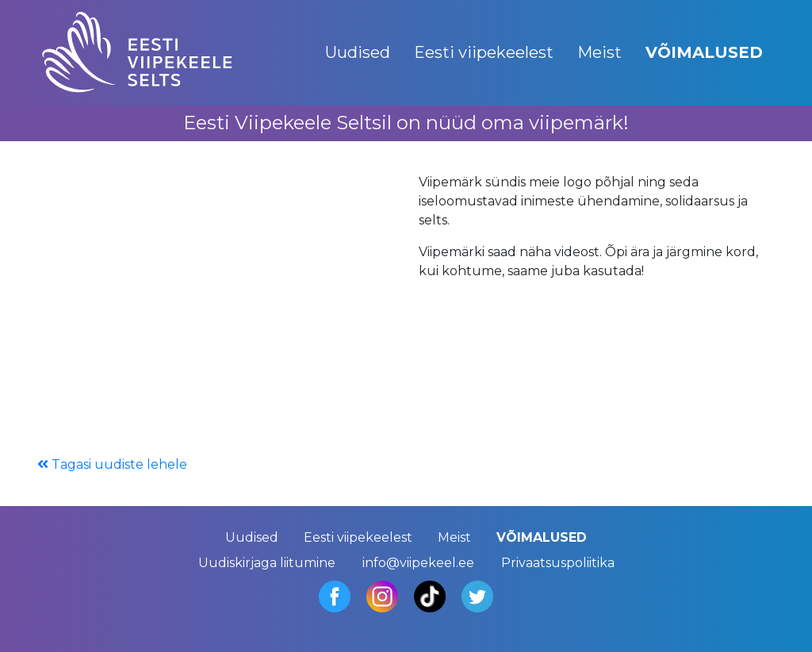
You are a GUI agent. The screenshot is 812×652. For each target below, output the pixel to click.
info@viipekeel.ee (418, 563)
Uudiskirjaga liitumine (267, 563)
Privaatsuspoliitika (558, 563)
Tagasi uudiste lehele (112, 464)
